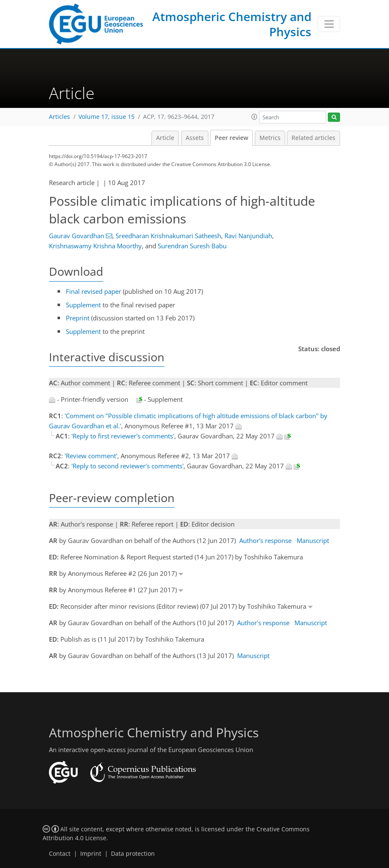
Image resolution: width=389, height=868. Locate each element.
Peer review (231, 138)
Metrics (270, 138)
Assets (195, 138)
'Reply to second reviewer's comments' (127, 466)
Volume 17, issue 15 (107, 117)
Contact (60, 854)
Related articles (313, 138)
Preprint (78, 318)
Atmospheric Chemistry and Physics (232, 24)
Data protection (133, 854)
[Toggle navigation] (329, 24)
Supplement (83, 305)
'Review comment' (91, 456)
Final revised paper (93, 291)
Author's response (265, 540)
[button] (254, 117)
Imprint (91, 854)
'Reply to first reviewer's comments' (123, 436)
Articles (59, 117)
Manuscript (313, 540)
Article (165, 138)
